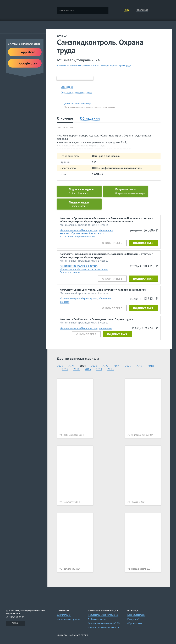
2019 (139, 366)
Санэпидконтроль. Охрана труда (115, 65)
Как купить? (133, 619)
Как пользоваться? (136, 615)
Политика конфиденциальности (103, 628)
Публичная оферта (97, 619)
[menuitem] (16, 623)
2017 (65, 369)
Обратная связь (135, 623)
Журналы (62, 65)
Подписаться (143, 243)
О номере (65, 118)
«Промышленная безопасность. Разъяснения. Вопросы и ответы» (82, 235)
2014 (99, 369)
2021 (117, 366)
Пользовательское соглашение (103, 615)
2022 (105, 366)
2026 (60, 366)
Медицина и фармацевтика (83, 65)
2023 (94, 366)
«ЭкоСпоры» (105, 328)
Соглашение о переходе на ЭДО (104, 623)
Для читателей (64, 615)
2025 (71, 366)
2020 (128, 366)
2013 (111, 369)
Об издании (90, 118)
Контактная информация (69, 619)
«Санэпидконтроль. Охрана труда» (79, 230)
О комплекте (112, 243)
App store (25, 52)
